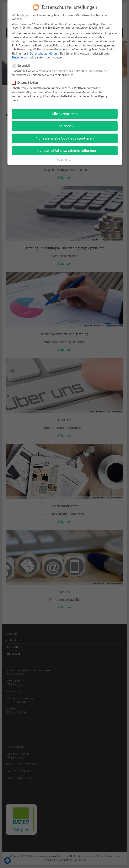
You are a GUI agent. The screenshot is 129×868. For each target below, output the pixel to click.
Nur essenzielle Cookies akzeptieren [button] (65, 138)
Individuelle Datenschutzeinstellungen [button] (65, 150)
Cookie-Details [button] (65, 160)
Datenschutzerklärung (44, 53)
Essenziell (23, 65)
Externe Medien (27, 82)
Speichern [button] (65, 126)
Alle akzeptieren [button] (65, 114)
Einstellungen (20, 57)
